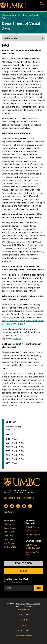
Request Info (24, 563)
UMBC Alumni (9, 524)
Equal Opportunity (24, 615)
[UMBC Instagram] (18, 506)
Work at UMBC (10, 547)
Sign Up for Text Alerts (32, 553)
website (17, 339)
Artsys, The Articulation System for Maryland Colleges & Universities (23, 322)
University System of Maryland (28, 604)
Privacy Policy (23, 620)
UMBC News (9, 539)
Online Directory (32, 527)
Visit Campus (9, 543)
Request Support (33, 534)
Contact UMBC (32, 531)
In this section (24, 38)
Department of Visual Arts (21, 26)
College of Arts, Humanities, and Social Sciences (20, 17)
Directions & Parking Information (19, 498)
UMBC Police (31, 545)
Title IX (23, 625)
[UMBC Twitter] (12, 506)
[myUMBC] (9, 512)
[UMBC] (13, 5)
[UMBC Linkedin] (30, 506)
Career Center (10, 528)
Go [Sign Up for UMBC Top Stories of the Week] (39, 588)
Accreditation (23, 609)
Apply (24, 571)
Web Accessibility (24, 630)
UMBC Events (10, 532)
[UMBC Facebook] (6, 506)
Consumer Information (24, 636)
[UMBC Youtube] (24, 506)
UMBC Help (9, 535)
